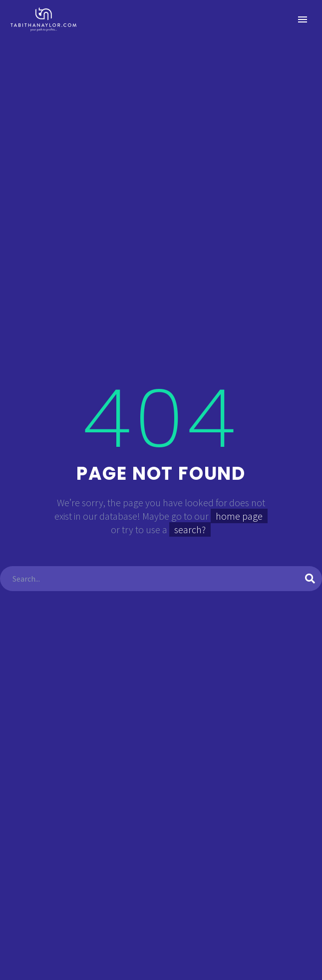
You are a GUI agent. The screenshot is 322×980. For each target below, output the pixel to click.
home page (239, 516)
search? (190, 529)
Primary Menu (303, 19)
